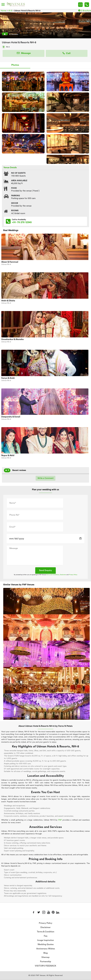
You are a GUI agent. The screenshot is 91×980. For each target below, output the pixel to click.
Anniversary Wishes (46, 949)
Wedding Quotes (46, 944)
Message (24, 53)
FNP (60, 820)
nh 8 (10, 11)
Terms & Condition (46, 932)
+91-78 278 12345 (87, 5)
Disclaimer (63, 575)
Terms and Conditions (53, 575)
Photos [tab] (15, 65)
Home (3, 11)
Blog (45, 953)
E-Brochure (85, 11)
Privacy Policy (73, 575)
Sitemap (45, 957)
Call (67, 53)
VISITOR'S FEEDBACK (45, 966)
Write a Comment (45, 478)
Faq (46, 936)
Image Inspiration (45, 940)
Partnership (46, 962)
